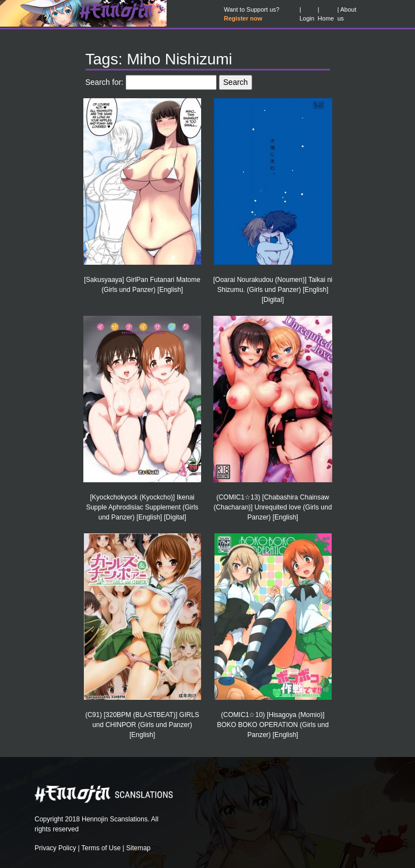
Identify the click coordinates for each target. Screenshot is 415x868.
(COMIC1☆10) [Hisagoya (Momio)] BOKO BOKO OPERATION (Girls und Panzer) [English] (272, 725)
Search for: (104, 82)
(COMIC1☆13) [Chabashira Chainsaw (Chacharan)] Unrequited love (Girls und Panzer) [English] (273, 507)
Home (326, 18)
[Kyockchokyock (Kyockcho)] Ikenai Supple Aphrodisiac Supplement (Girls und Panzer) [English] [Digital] (142, 507)
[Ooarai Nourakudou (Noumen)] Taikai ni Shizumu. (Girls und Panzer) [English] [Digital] (273, 290)
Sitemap (138, 848)
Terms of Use (101, 848)
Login (307, 18)
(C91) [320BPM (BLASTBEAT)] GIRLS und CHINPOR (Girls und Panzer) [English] (142, 725)
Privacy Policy (55, 848)
